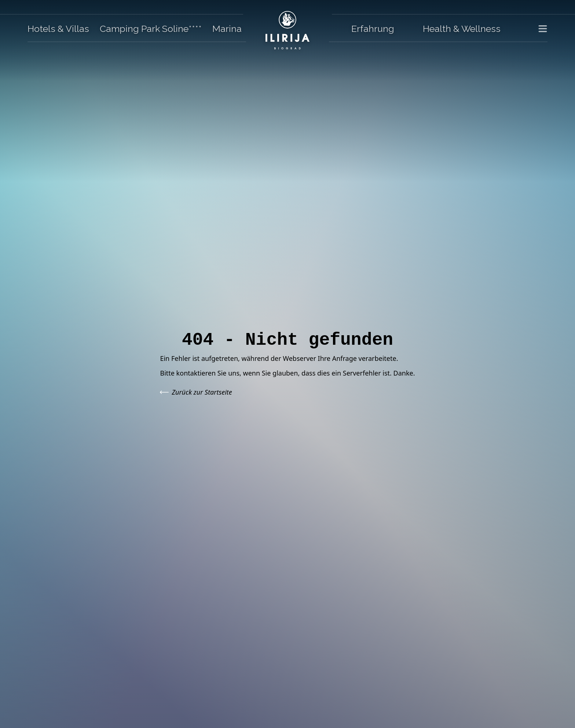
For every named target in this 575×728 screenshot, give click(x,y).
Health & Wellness (462, 29)
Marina (227, 29)
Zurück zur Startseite (196, 392)
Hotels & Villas (58, 29)
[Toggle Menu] (538, 29)
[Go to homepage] (287, 30)
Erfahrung (373, 29)
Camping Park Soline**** (151, 29)
